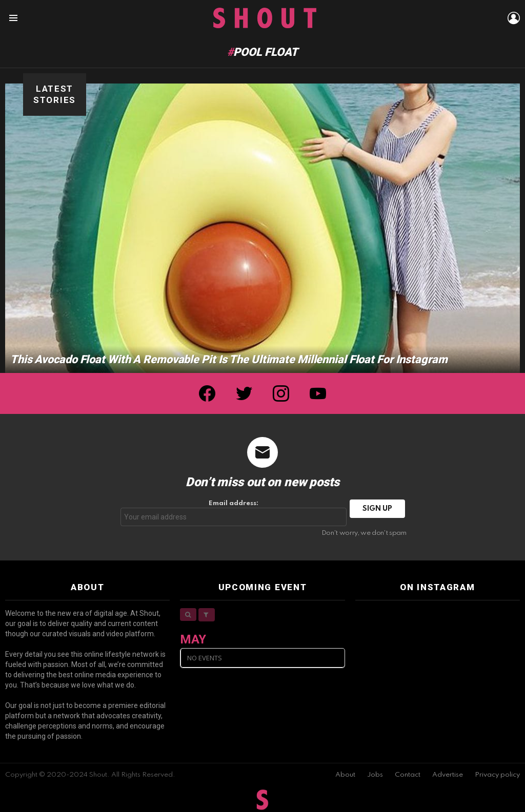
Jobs (375, 775)
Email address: (234, 513)
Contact (408, 775)
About (345, 775)
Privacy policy (497, 775)
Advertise (448, 775)
